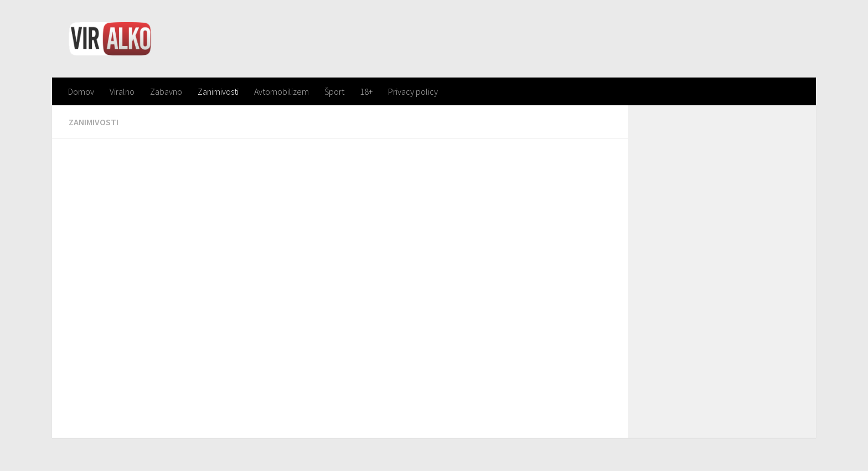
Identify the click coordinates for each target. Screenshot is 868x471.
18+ (366, 91)
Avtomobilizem (281, 91)
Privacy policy (413, 91)
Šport (334, 91)
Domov (81, 91)
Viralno (122, 91)
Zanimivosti (218, 91)
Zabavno (166, 91)
